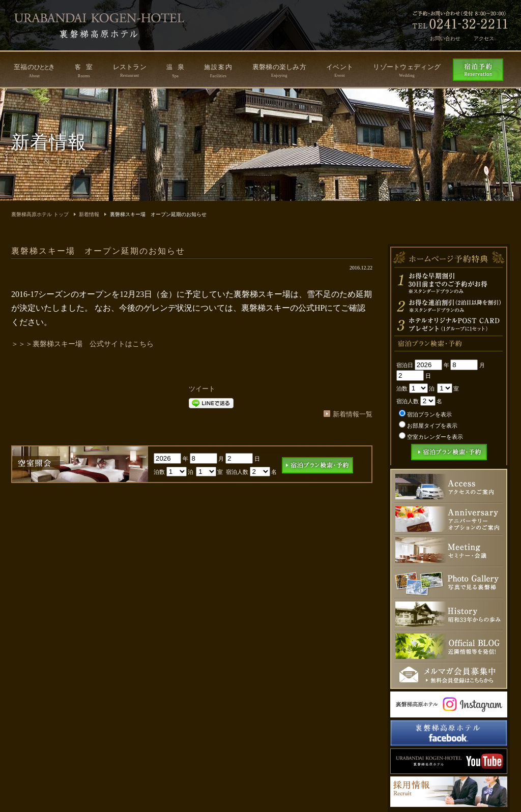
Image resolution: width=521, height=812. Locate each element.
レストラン (130, 70)
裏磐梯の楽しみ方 (279, 70)
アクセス (484, 38)
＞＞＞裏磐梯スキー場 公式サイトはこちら (82, 344)
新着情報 (89, 214)
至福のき (34, 71)
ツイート (202, 389)
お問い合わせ (445, 38)
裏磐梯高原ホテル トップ (40, 214)
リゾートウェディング (407, 70)
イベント (340, 70)
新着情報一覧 (353, 414)
